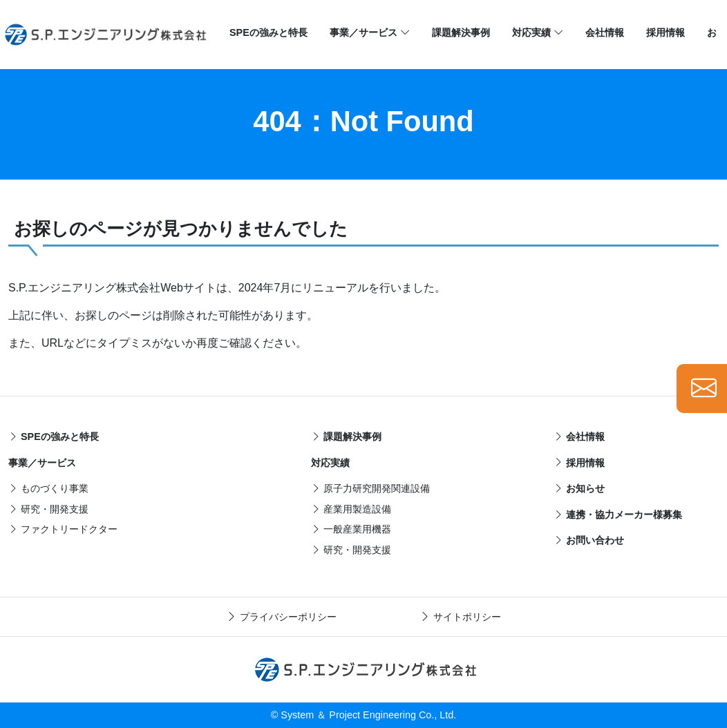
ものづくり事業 (48, 488)
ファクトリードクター (63, 529)
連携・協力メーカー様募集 (618, 515)
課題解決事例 (461, 32)
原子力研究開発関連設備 (370, 488)
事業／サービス (370, 33)
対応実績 (538, 33)
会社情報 (605, 32)
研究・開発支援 (48, 509)
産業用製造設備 (351, 509)
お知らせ (579, 488)
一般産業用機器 (351, 529)
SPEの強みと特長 (268, 32)
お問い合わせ (589, 540)
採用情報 (665, 32)
